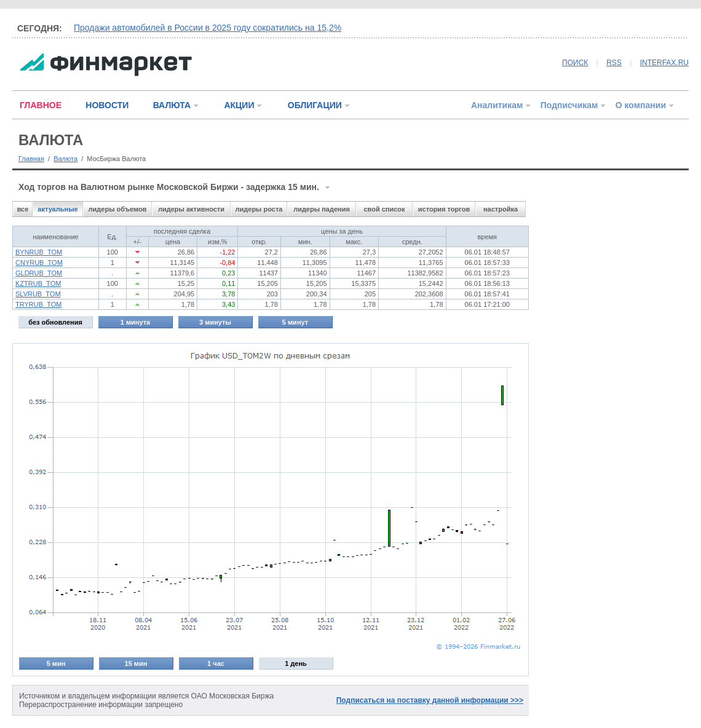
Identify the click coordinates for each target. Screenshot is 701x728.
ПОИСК (575, 63)
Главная (31, 159)
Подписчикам (569, 105)
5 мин (56, 663)
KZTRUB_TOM (38, 283)
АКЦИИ (239, 105)
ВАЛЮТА (172, 105)
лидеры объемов (118, 209)
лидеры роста (259, 209)
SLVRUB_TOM (38, 294)
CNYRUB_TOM (39, 263)
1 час (216, 663)
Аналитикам (497, 105)
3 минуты (215, 322)
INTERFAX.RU (664, 63)
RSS (614, 63)
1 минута (135, 322)
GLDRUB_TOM (39, 273)
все (23, 209)
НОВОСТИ (107, 105)
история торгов (444, 209)
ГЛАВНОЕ (41, 105)
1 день (296, 663)
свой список (384, 209)
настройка (501, 209)
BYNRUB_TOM (39, 252)
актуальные (57, 209)
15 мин (136, 663)
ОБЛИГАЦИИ (315, 105)
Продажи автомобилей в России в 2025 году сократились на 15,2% (208, 28)
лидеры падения (322, 209)
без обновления (55, 322)
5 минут (295, 322)
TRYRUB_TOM (38, 304)
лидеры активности (191, 209)
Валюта (65, 159)
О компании (641, 105)
